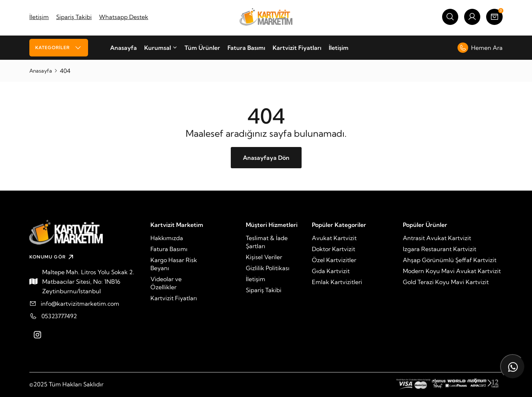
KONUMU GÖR (52, 257)
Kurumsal (161, 48)
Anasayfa (123, 48)
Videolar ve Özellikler (166, 283)
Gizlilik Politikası (268, 268)
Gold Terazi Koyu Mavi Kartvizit (446, 282)
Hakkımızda (167, 238)
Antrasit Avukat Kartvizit (437, 238)
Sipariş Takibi (74, 17)
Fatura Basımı (246, 48)
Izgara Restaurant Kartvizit (440, 249)
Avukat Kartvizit (334, 238)
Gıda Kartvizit (331, 271)
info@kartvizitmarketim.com (80, 304)
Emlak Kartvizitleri (337, 282)
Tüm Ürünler (202, 48)
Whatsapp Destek (124, 17)
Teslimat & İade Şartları (267, 242)
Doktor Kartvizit (334, 249)
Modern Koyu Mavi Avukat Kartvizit (452, 271)
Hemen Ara (480, 48)
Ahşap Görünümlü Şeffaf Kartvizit (450, 260)
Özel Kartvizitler (334, 260)
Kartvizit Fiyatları (297, 48)
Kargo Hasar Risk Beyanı (174, 264)
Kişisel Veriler (264, 257)
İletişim (39, 17)
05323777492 (59, 316)
